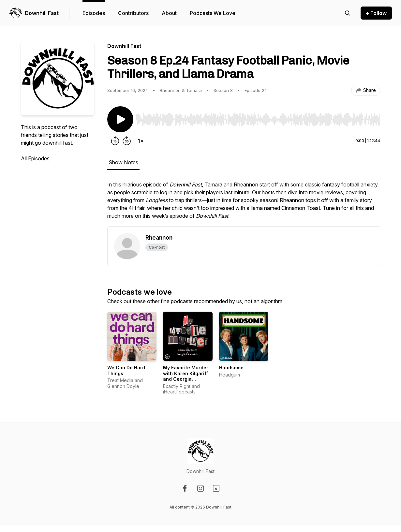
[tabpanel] (244, 203)
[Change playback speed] (141, 141)
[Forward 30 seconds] (127, 141)
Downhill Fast (42, 13)
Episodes (94, 13)
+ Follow (376, 13)
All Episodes (35, 158)
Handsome (231, 368)
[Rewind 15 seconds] (115, 141)
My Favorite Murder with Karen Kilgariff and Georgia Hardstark (186, 376)
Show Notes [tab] (123, 162)
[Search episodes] (348, 13)
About (169, 13)
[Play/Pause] (120, 119)
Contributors (133, 13)
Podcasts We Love (213, 13)
